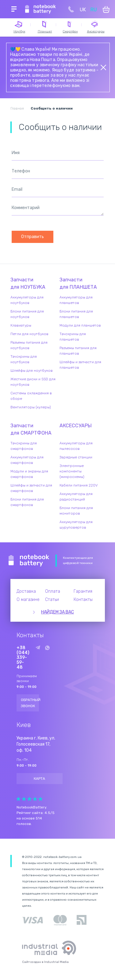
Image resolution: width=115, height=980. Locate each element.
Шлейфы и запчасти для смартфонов (31, 488)
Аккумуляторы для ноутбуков (27, 300)
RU (94, 10)
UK (83, 10)
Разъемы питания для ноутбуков (29, 345)
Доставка (26, 591)
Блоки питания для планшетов (76, 314)
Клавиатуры (21, 325)
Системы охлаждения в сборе (31, 396)
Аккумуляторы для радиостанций (76, 497)
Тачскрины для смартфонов (24, 446)
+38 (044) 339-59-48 (23, 658)
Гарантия (83, 591)
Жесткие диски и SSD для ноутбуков (33, 382)
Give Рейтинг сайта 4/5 (35, 799)
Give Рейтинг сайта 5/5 (40, 799)
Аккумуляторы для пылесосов (76, 446)
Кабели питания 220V (79, 485)
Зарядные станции (76, 457)
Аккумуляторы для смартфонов (27, 460)
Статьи (52, 600)
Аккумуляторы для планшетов (76, 300)
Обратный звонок (30, 703)
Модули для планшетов (80, 325)
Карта (39, 779)
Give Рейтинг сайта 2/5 (24, 799)
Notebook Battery (29, 561)
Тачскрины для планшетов (73, 337)
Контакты (83, 600)
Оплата (53, 591)
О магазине (28, 600)
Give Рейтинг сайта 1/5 (18, 799)
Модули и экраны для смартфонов (29, 474)
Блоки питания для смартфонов (27, 502)
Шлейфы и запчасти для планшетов (80, 365)
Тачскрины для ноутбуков (24, 359)
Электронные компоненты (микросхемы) (72, 471)
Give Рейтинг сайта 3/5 (29, 799)
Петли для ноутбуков (29, 334)
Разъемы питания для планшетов (78, 351)
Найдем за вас (57, 612)
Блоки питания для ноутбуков (27, 314)
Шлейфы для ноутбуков (32, 371)
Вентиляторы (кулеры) (31, 407)
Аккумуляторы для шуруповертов (76, 525)
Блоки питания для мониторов (76, 511)
